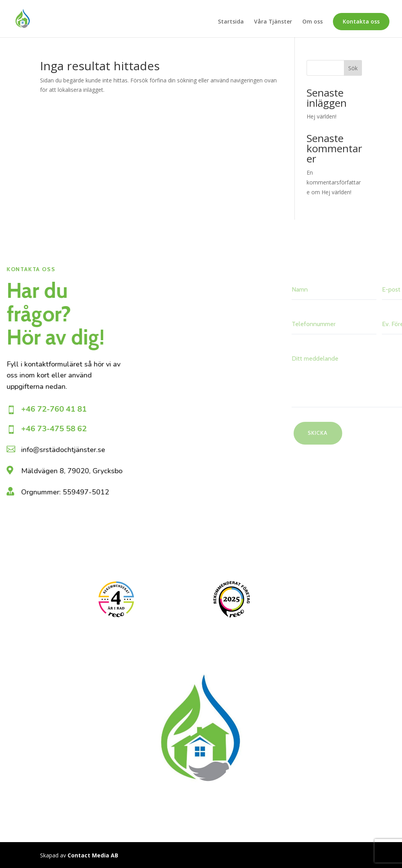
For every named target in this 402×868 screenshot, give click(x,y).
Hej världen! (322, 116)
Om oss (312, 22)
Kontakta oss (361, 21)
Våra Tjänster (273, 22)
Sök (353, 68)
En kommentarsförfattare (334, 182)
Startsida (231, 22)
